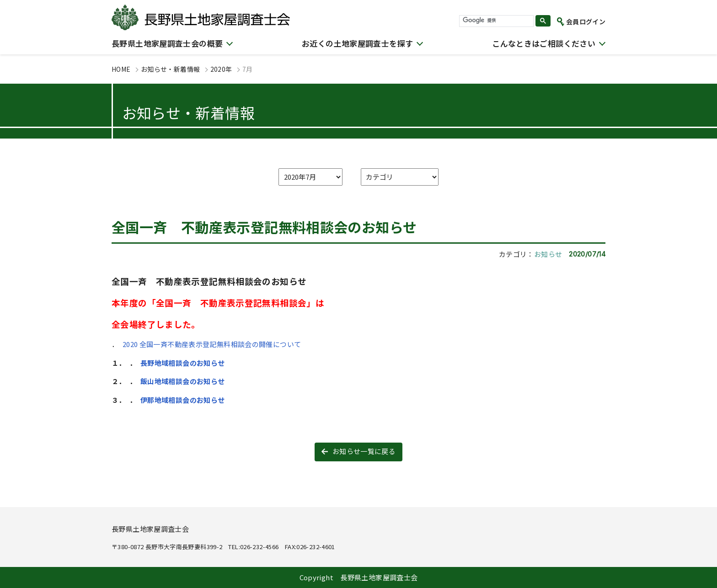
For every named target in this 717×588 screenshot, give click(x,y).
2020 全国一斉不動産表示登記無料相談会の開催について (212, 344)
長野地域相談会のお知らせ (183, 363)
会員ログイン (586, 21)
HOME (121, 69)
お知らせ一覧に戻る (364, 451)
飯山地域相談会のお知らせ (183, 381)
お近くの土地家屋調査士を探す (357, 43)
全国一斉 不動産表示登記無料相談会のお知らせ (264, 227)
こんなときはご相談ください (544, 43)
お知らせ (548, 254)
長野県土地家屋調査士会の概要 (167, 43)
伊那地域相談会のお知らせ (183, 400)
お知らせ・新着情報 (170, 69)
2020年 (221, 69)
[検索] (495, 21)
